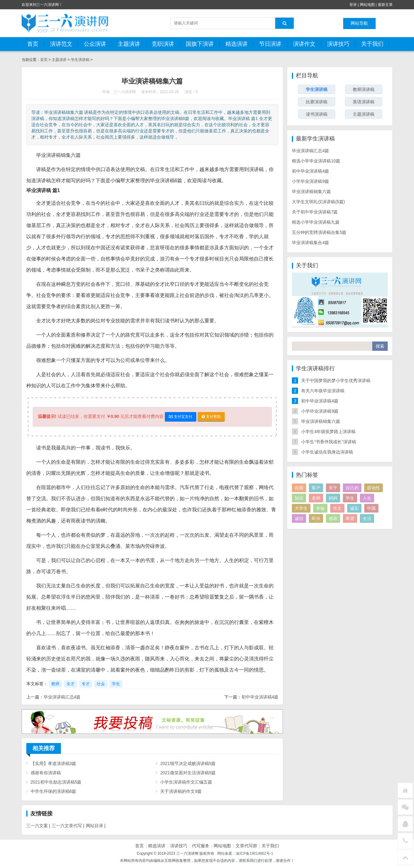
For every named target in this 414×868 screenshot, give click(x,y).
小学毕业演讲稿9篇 (310, 181)
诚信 (299, 518)
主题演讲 (129, 44)
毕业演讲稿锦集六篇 (311, 191)
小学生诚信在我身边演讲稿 (327, 452)
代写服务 (201, 846)
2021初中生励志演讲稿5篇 (56, 782)
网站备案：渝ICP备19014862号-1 (245, 853)
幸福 (320, 508)
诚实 (354, 508)
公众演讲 (95, 44)
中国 (371, 508)
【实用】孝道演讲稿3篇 (53, 763)
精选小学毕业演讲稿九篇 (316, 222)
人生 (367, 498)
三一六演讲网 (125, 92)
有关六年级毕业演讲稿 (323, 391)
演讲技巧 (338, 44)
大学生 (301, 508)
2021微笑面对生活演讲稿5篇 (188, 773)
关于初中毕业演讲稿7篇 (315, 212)
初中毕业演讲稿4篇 (260, 697)
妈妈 (333, 498)
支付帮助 (211, 417)
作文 (337, 508)
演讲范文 (61, 44)
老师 (316, 498)
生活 (367, 518)
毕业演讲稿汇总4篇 (62, 697)
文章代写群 (246, 846)
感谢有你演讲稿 (46, 773)
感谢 (333, 518)
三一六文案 (37, 826)
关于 (333, 488)
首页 (33, 44)
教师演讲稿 (364, 89)
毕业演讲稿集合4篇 (310, 243)
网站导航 (359, 23)
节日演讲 (270, 44)
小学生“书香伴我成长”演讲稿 (329, 442)
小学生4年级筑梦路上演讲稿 (328, 432)
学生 (116, 684)
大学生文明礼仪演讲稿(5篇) (318, 202)
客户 (316, 488)
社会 (101, 684)
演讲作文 (304, 44)
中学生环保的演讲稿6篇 (53, 791)
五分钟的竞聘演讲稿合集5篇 (319, 232)
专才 (86, 684)
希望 (350, 518)
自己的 (352, 488)
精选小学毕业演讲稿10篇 (316, 161)
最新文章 (385, 5)
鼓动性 (373, 488)
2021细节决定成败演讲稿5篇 (188, 763)
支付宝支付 (181, 417)
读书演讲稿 (317, 114)
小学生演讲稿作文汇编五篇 (186, 782)
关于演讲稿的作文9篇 (181, 791)
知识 (299, 498)
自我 (299, 488)
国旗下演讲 (200, 44)
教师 (55, 684)
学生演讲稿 (80, 60)
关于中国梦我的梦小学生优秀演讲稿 (336, 380)
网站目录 (95, 826)
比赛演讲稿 (317, 102)
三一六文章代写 (67, 826)
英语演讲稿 (364, 102)
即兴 (316, 518)
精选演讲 (237, 44)
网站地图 (367, 5)
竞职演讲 (163, 44)
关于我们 (372, 44)
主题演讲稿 (364, 114)
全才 (70, 684)
